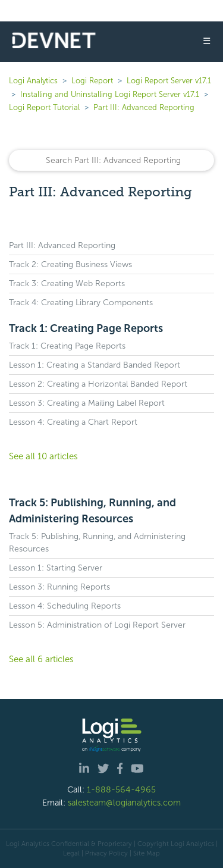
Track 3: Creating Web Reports (67, 283)
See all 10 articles (43, 456)
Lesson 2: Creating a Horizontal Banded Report (98, 384)
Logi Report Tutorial (44, 107)
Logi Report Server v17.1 (169, 81)
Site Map (147, 853)
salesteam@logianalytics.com (124, 803)
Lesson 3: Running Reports (59, 587)
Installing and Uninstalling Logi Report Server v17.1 (110, 94)
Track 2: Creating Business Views (70, 264)
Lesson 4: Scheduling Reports (65, 606)
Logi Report (92, 81)
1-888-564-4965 (121, 789)
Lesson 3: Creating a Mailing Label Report (87, 403)
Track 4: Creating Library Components (81, 303)
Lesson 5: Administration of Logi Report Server (97, 625)
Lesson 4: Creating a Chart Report (73, 422)
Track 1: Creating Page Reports (86, 328)
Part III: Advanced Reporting (144, 107)
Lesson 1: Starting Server (56, 568)
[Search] (111, 160)
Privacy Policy (106, 853)
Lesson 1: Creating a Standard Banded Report (95, 365)
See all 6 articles (41, 659)
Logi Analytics (33, 81)
